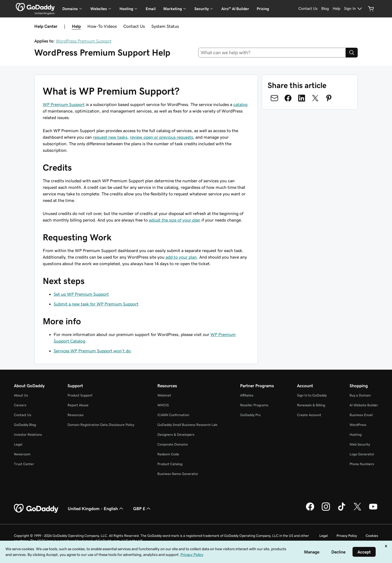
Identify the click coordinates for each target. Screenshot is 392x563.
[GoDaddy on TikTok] (342, 510)
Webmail (164, 395)
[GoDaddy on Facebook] (310, 510)
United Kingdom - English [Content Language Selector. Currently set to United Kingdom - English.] (96, 508)
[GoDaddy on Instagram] (326, 510)
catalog (240, 104)
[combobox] (272, 53)
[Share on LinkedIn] (302, 98)
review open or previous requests (161, 137)
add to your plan (181, 257)
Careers (20, 405)
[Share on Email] (274, 98)
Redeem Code (168, 454)
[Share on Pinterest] (329, 98)
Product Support (80, 395)
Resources (76, 415)
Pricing (263, 9)
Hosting (356, 435)
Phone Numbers (362, 464)
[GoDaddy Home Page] (36, 508)
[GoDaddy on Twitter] (357, 510)
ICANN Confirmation (173, 415)
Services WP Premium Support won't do (92, 351)
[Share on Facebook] (288, 98)
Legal (18, 444)
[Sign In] (354, 9)
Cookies (372, 536)
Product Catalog (170, 464)
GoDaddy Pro (250, 415)
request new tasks (110, 137)
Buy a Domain (360, 395)
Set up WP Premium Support (81, 294)
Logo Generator (362, 454)
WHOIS (163, 405)
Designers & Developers (176, 435)
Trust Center (24, 464)
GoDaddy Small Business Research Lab (187, 425)
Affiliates (247, 395)
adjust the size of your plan (175, 220)
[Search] (352, 53)
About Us (21, 395)
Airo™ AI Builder (235, 9)
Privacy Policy (347, 536)
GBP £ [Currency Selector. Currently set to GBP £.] (142, 508)
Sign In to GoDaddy (312, 395)
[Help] (336, 9)
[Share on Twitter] (315, 98)
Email (151, 9)
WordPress (358, 425)
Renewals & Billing (311, 405)
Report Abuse (78, 405)
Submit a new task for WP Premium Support (96, 304)
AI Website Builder (364, 405)
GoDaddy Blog (25, 425)
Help (76, 26)
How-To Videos (102, 26)
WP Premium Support (64, 104)
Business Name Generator (178, 474)
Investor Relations (28, 435)
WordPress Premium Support (84, 41)
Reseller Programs (254, 405)
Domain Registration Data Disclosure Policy (101, 425)
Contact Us (134, 26)
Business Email (361, 415)
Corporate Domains (173, 444)
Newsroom (22, 454)
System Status (165, 26)
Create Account (309, 415)
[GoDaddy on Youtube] (373, 510)
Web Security (360, 444)
